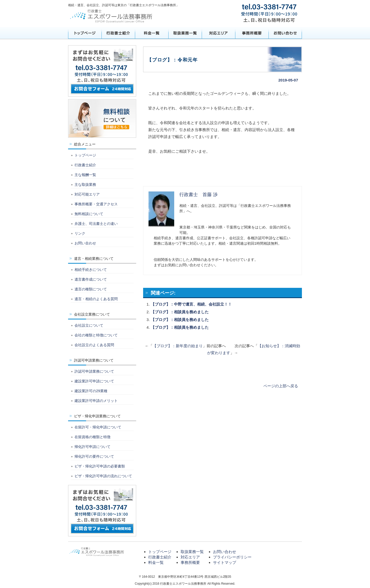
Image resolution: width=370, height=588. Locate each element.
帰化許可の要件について (94, 456)
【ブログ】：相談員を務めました (180, 312)
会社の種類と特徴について (96, 335)
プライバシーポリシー (232, 557)
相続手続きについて (91, 270)
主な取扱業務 (85, 185)
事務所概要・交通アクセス (96, 204)
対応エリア (218, 33)
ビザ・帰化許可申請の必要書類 (100, 466)
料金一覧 (152, 33)
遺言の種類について (91, 289)
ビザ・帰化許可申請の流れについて (103, 476)
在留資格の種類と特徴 (92, 437)
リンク (80, 233)
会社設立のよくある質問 (94, 345)
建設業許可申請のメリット (96, 401)
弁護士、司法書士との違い (96, 224)
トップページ (85, 33)
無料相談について (89, 214)
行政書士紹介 (118, 33)
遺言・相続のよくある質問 (96, 299)
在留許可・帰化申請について (98, 427)
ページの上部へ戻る (281, 386)
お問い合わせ (285, 33)
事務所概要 (252, 33)
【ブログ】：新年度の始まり (178, 346)
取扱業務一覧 (185, 33)
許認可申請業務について (94, 371)
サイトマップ (225, 562)
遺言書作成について (91, 279)
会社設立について (89, 325)
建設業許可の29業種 (91, 391)
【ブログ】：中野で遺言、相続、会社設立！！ (191, 304)
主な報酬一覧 (85, 175)
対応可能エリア (87, 194)
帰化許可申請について (92, 447)
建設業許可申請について (94, 381)
